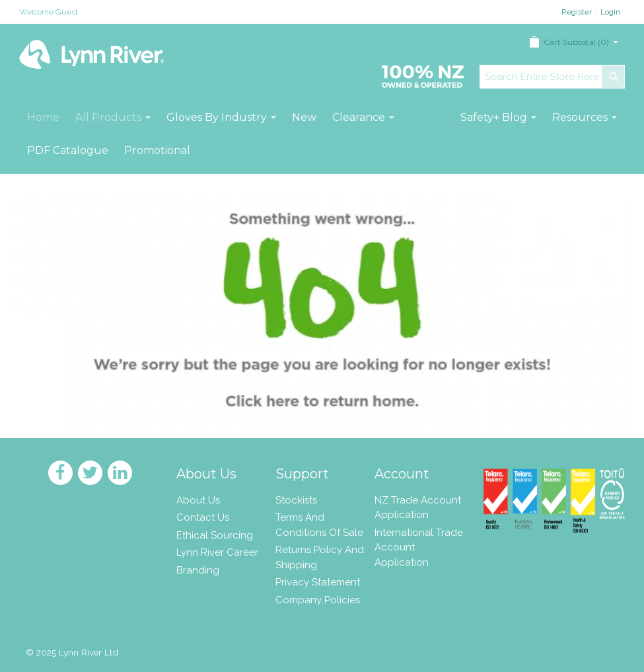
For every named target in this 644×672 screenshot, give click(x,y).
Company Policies (318, 600)
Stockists (296, 500)
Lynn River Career (217, 552)
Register (577, 12)
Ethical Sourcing (215, 535)
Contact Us (203, 517)
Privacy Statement (318, 582)
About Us (198, 500)
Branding (198, 570)
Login (610, 12)
